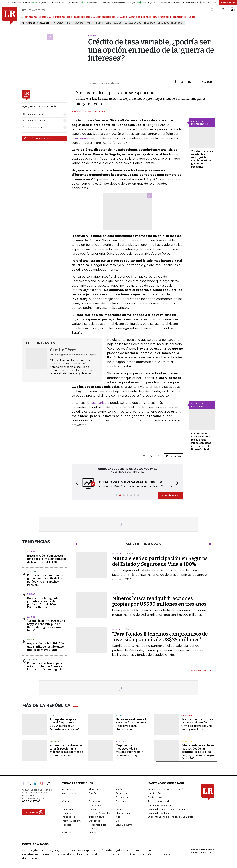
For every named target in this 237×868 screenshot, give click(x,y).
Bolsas (31, 594)
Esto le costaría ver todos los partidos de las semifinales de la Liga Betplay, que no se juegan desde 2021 (198, 752)
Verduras (78, 23)
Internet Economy (72, 821)
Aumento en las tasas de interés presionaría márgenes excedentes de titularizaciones (66, 750)
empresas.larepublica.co (85, 850)
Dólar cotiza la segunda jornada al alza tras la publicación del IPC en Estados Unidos (43, 603)
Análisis (119, 789)
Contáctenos (155, 797)
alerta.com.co (171, 854)
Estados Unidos (133, 23)
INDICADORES (178, 17)
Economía (121, 801)
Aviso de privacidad (158, 801)
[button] (76, 484)
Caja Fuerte (95, 793)
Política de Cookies (158, 813)
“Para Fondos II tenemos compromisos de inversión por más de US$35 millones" (160, 637)
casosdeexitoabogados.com (38, 854)
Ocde (108, 23)
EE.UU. (53, 715)
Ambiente (32, 640)
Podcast (66, 825)
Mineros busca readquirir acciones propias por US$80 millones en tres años (159, 601)
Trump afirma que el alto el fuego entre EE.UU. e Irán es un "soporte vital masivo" (64, 724)
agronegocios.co (59, 850)
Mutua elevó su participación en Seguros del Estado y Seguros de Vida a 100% (160, 561)
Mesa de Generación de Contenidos (167, 789)
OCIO (69, 17)
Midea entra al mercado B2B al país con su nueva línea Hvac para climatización (132, 724)
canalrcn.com (98, 854)
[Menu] (22, 17)
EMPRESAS (59, 17)
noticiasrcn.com (135, 854)
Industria (187, 715)
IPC (68, 23)
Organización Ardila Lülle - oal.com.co (203, 851)
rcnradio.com (116, 854)
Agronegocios (70, 789)
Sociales (120, 715)
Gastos (118, 23)
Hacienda (32, 659)
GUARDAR (205, 82)
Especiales (94, 809)
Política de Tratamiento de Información (169, 809)
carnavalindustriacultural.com (72, 854)
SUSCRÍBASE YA (170, 495)
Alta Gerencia (96, 789)
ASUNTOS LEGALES (140, 17)
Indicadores (68, 817)
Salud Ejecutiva (124, 825)
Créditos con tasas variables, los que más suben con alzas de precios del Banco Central (201, 441)
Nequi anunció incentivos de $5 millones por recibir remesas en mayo (129, 750)
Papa (89, 23)
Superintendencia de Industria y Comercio (171, 817)
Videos (92, 833)
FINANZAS (31, 17)
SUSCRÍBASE (228, 2)
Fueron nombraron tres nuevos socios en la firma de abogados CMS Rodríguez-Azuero (197, 724)
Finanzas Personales (99, 813)
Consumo (67, 801)
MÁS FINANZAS (199, 670)
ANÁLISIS (122, 17)
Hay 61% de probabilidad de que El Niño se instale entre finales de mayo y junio (46, 647)
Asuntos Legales (71, 793)
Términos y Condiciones (160, 805)
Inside (119, 817)
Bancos (31, 552)
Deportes (187, 741)
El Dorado (149, 23)
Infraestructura (96, 817)
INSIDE (192, 17)
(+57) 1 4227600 (31, 801)
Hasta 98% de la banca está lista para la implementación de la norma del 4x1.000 (47, 559)
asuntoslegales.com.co (35, 850)
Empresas (67, 809)
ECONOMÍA (45, 17)
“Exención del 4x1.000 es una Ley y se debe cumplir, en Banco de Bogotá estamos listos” (46, 626)
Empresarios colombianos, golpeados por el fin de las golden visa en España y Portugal (45, 580)
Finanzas (67, 813)
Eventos (120, 809)
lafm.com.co (154, 854)
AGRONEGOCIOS (106, 17)
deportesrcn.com (32, 858)
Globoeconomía (124, 813)
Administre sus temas (37, 138)
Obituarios (94, 821)
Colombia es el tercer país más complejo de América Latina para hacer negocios (46, 666)
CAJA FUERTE (161, 17)
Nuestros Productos (158, 793)
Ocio (118, 821)
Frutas (99, 23)
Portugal (33, 571)
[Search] (212, 10)
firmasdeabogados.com (115, 850)
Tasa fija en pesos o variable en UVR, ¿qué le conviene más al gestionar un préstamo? (202, 159)
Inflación (59, 23)
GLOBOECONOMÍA (84, 17)
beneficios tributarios (170, 23)
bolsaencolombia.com (143, 850)
